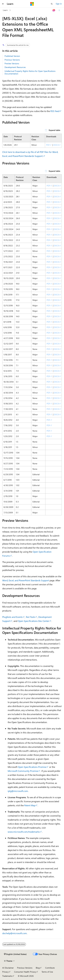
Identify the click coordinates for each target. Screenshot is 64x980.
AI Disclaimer (8, 968)
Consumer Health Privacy (25, 972)
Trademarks (7, 976)
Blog (38, 968)
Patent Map (30, 805)
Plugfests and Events (12, 617)
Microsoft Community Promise (23, 771)
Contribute (50, 968)
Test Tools (30, 617)
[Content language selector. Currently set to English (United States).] (15, 954)
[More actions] (59, 10)
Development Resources (15, 67)
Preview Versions (12, 63)
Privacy (5, 972)
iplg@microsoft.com (18, 791)
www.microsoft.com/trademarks (24, 832)
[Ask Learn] (54, 10)
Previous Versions (12, 60)
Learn (5, 10)
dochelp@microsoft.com (15, 933)
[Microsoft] (32, 4)
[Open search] (52, 4)
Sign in (59, 4)
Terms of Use (47, 972)
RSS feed (55, 111)
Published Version (12, 56)
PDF (48, 145)
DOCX (56, 145)
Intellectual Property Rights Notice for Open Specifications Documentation (30, 72)
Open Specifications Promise (32, 767)
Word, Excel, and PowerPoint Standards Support (26, 580)
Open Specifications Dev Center (33, 621)
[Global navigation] (3, 4)
